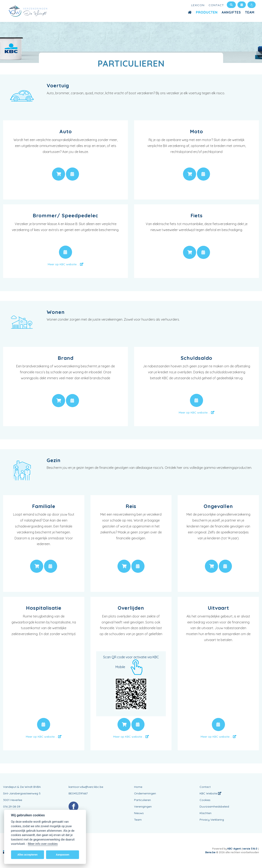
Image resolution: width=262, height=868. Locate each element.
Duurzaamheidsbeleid (214, 806)
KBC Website (210, 793)
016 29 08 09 (12, 806)
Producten (207, 12)
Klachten (206, 813)
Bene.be (210, 852)
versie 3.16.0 (250, 849)
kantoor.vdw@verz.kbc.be (86, 787)
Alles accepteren (27, 855)
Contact (216, 5)
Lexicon (198, 5)
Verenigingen (143, 806)
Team (250, 12)
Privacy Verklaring (212, 820)
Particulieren (142, 800)
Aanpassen (63, 855)
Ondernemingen (145, 793)
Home (138, 787)
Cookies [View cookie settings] (205, 800)
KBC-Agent (234, 849)
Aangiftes (231, 12)
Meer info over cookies (43, 844)
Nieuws (139, 813)
